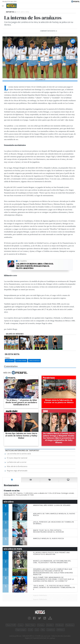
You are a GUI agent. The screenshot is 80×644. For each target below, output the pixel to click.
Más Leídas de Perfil (13, 549)
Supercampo (21, 630)
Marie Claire (30, 625)
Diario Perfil (11, 625)
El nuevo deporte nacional (17, 458)
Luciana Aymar (21, 361)
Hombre (50, 625)
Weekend (60, 625)
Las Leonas (10, 361)
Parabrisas (70, 625)
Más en (15, 373)
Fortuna (41, 625)
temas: (7, 358)
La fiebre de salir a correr (17, 462)
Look (31, 630)
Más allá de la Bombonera (17, 466)
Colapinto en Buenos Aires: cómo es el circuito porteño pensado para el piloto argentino (35, 266)
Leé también (22, 261)
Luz (37, 630)
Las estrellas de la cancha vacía (19, 454)
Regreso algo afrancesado (17, 471)
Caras (21, 625)
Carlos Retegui (34, 361)
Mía (43, 630)
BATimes (61, 630)
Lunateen (51, 630)
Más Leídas (9, 502)
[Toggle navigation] (3, 6)
